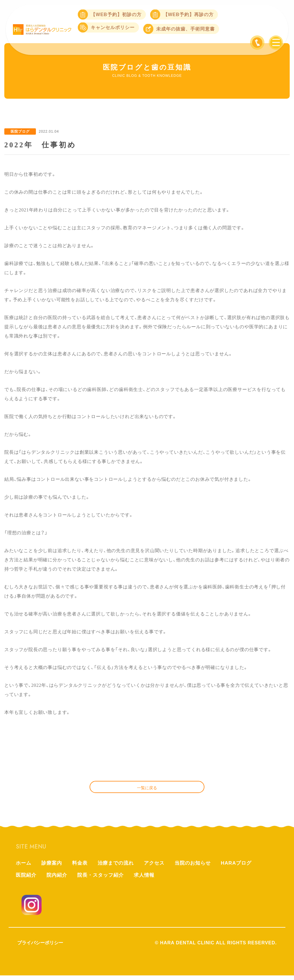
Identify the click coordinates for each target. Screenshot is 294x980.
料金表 (82, 867)
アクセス (160, 867)
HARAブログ (245, 867)
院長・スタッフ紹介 (104, 879)
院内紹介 (59, 879)
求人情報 (150, 879)
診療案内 (53, 867)
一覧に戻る (147, 790)
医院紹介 (27, 879)
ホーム (24, 867)
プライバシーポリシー (40, 947)
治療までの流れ (120, 867)
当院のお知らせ (200, 867)
